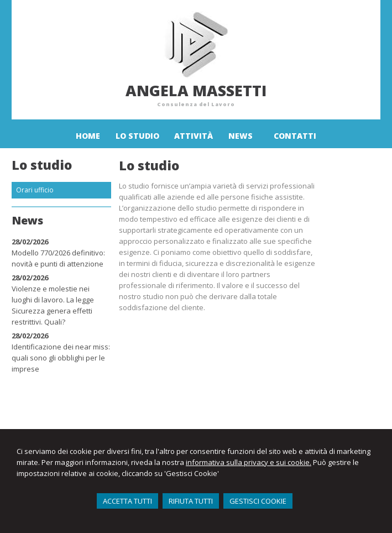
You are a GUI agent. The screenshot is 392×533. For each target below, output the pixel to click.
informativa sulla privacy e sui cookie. (249, 462)
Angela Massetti (196, 90)
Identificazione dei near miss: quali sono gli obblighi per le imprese (61, 358)
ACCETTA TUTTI (127, 501)
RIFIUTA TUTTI (191, 501)
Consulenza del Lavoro (196, 104)
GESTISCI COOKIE (258, 501)
